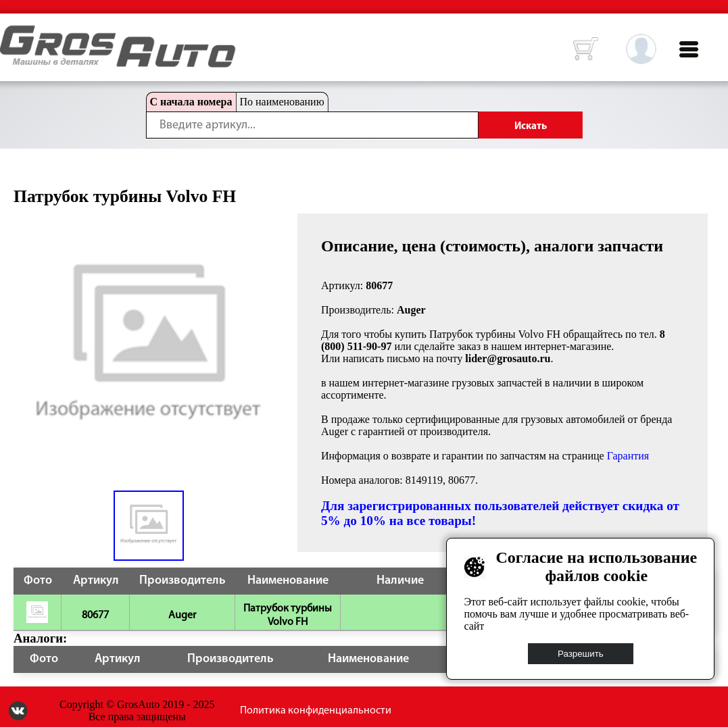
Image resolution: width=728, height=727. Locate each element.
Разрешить (581, 654)
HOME (10, 34)
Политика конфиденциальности (316, 711)
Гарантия (628, 456)
